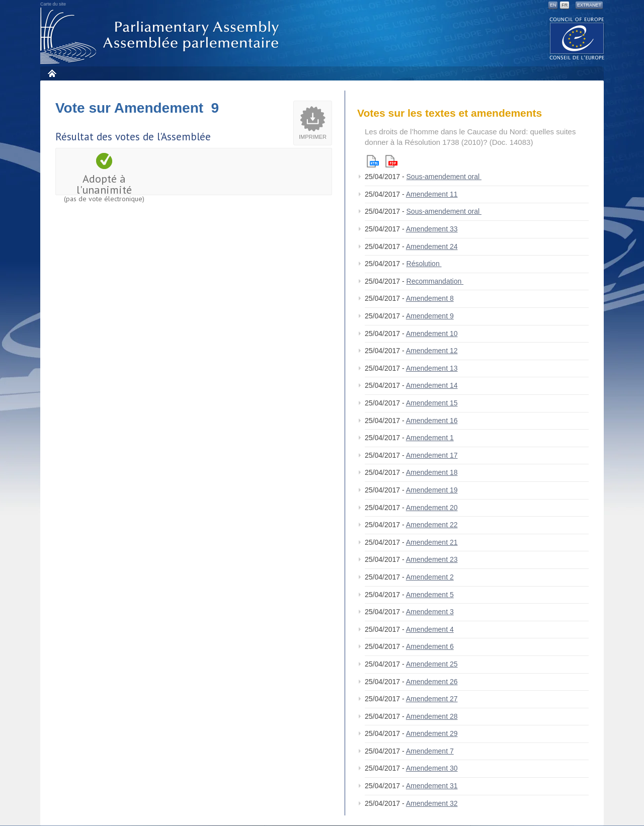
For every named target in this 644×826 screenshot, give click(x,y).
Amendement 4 (430, 629)
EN (553, 5)
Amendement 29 (432, 733)
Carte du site (53, 4)
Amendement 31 (432, 786)
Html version (373, 161)
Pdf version (391, 161)
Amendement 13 (432, 368)
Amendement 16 (432, 421)
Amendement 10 (432, 334)
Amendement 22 (432, 525)
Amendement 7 (430, 751)
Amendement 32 (432, 803)
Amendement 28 (432, 716)
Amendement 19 (432, 490)
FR (565, 5)
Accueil (52, 73)
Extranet (589, 5)
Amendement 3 (430, 612)
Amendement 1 (430, 438)
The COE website (577, 38)
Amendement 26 (432, 682)
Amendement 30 (432, 768)
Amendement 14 (432, 385)
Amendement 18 (432, 472)
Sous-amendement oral (444, 177)
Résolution (424, 264)
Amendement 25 (432, 664)
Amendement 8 (430, 298)
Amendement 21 (432, 542)
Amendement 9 (430, 316)
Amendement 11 (432, 194)
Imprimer (313, 137)
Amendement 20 (432, 508)
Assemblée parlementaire (162, 36)
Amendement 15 (432, 403)
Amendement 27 (432, 699)
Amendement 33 (432, 229)
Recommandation (435, 281)
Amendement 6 (430, 646)
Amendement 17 (432, 455)
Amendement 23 (432, 559)
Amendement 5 (430, 595)
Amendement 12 (432, 351)
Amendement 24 (432, 246)
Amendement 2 (430, 577)
